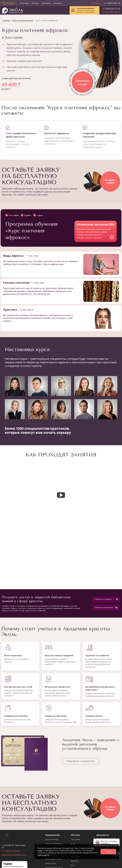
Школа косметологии (53, 844)
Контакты (35, 3)
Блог (73, 865)
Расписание (46, 3)
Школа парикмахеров (23, 20)
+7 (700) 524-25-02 (111, 9)
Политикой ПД (43, 855)
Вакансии (75, 861)
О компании (24, 3)
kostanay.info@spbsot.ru (14, 855)
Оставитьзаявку (110, 181)
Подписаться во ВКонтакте (106, 608)
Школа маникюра (52, 839)
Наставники (58, 3)
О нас (73, 844)
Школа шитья (50, 863)
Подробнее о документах (81, 761)
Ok (108, 852)
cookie (40, 850)
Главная (6, 20)
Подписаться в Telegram (106, 599)
